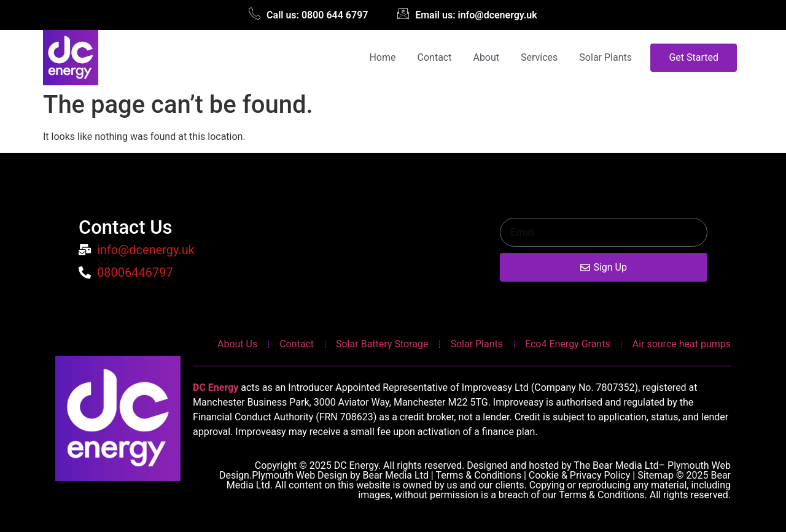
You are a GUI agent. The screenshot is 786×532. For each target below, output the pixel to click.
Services (539, 57)
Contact (435, 57)
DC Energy (216, 387)
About (486, 57)
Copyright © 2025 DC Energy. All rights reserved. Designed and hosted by (414, 465)
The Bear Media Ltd (616, 465)
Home (382, 57)
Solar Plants (605, 57)
